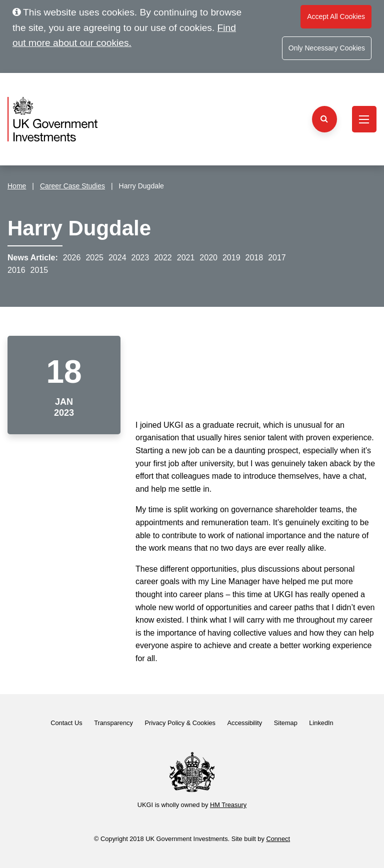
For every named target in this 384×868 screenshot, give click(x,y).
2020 (208, 258)
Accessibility (245, 723)
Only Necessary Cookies (327, 48)
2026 (72, 258)
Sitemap (286, 723)
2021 (186, 258)
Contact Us (66, 723)
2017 (277, 258)
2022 (163, 258)
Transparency (113, 723)
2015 (39, 270)
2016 (16, 270)
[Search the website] (324, 119)
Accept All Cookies (336, 16)
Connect (278, 839)
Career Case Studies (72, 186)
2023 (140, 258)
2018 (254, 258)
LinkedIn (321, 723)
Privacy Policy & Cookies (180, 723)
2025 (94, 258)
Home (17, 186)
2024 (117, 258)
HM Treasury (228, 805)
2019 (231, 258)
